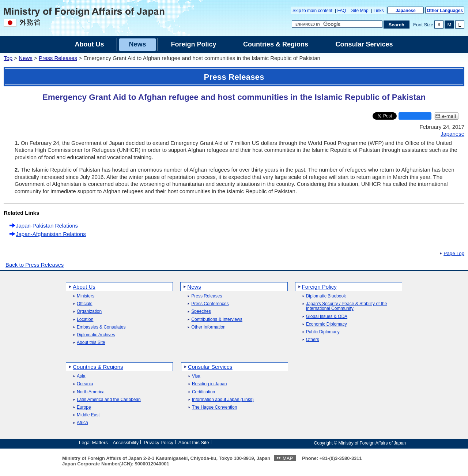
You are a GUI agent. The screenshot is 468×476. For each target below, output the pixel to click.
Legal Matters (93, 443)
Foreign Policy (319, 287)
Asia (81, 376)
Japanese (406, 11)
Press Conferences (210, 304)
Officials (84, 304)
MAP (288, 458)
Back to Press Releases (35, 265)
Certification (203, 392)
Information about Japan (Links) (223, 400)
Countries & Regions (98, 367)
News (26, 58)
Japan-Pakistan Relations (47, 226)
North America (91, 392)
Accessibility (126, 443)
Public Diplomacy (323, 332)
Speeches (201, 312)
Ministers (86, 296)
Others (313, 340)
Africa (82, 423)
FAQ (342, 11)
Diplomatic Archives (96, 335)
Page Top (454, 254)
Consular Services (210, 367)
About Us (84, 287)
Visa (196, 376)
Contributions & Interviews (217, 320)
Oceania (85, 384)
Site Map (360, 11)
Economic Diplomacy (327, 324)
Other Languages (445, 11)
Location (85, 320)
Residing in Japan (209, 384)
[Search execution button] (397, 25)
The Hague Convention (214, 407)
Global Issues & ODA (327, 317)
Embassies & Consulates (101, 327)
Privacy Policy (158, 443)
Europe (84, 407)
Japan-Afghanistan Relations (51, 234)
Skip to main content (312, 11)
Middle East (88, 415)
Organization (89, 312)
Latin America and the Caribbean (109, 400)
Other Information (208, 327)
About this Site (91, 343)
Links (379, 11)
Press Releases (58, 58)
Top (8, 58)
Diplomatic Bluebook (326, 296)
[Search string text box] (337, 24)
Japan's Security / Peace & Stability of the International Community (347, 306)
